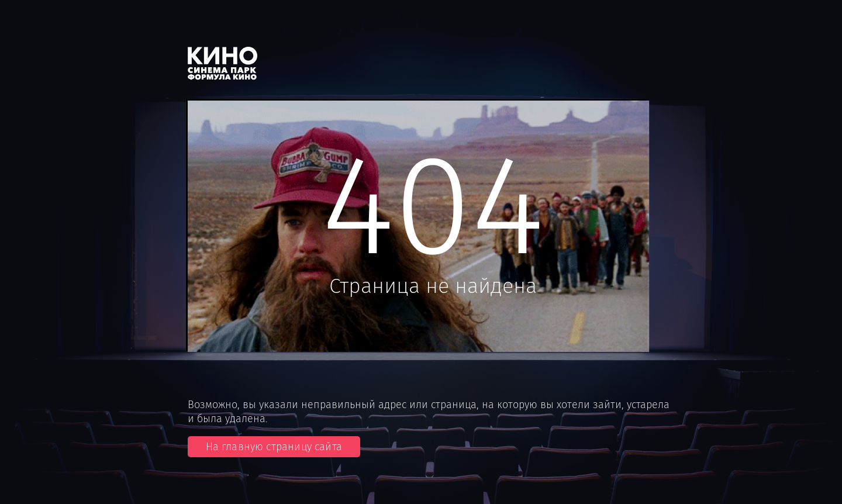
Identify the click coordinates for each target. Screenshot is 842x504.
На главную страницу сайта (274, 447)
